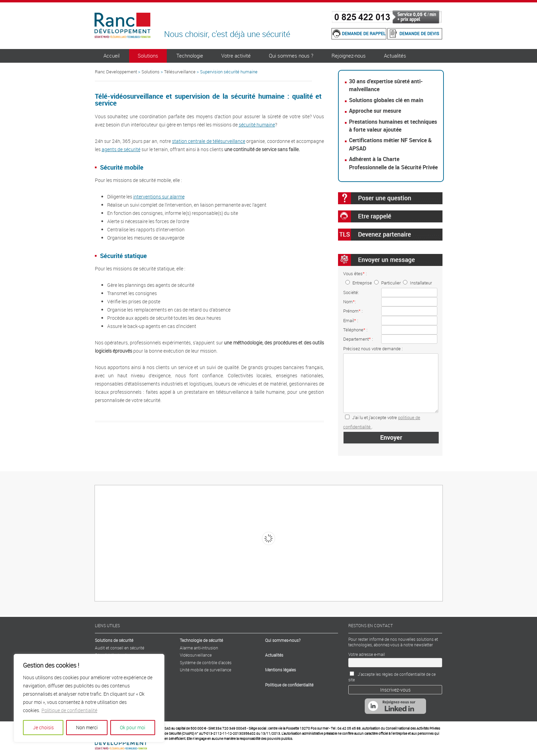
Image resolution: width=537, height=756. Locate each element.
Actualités (395, 56)
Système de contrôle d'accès (206, 662)
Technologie (190, 56)
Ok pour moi (133, 727)
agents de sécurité (121, 149)
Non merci (87, 727)
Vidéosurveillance (196, 655)
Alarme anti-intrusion (199, 648)
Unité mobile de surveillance (205, 670)
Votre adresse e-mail (367, 654)
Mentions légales (280, 670)
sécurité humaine (257, 125)
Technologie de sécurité (201, 640)
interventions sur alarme (159, 197)
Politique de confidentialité (69, 710)
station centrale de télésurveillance (209, 141)
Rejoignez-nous (349, 56)
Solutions (148, 56)
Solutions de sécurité (114, 640)
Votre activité (236, 56)
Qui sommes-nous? (283, 640)
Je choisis (43, 727)
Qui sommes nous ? (291, 56)
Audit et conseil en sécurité (120, 648)
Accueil (111, 56)
